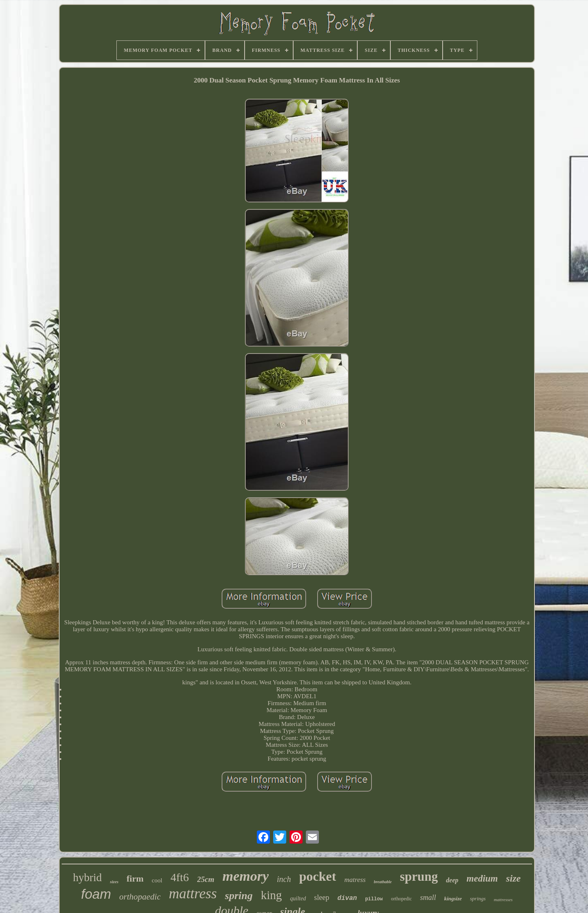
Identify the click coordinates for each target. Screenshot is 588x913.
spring (239, 896)
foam (96, 894)
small (428, 897)
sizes (114, 882)
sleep (322, 897)
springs (478, 899)
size (513, 878)
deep (452, 880)
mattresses (503, 900)
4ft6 (179, 877)
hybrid (88, 877)
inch (284, 879)
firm (135, 878)
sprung (419, 876)
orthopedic (401, 899)
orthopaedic (140, 897)
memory (246, 876)
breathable (383, 882)
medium (482, 878)
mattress (193, 894)
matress (355, 880)
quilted (298, 899)
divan (347, 898)
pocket (317, 876)
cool (157, 880)
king (272, 895)
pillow (374, 899)
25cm (206, 879)
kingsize (453, 899)
